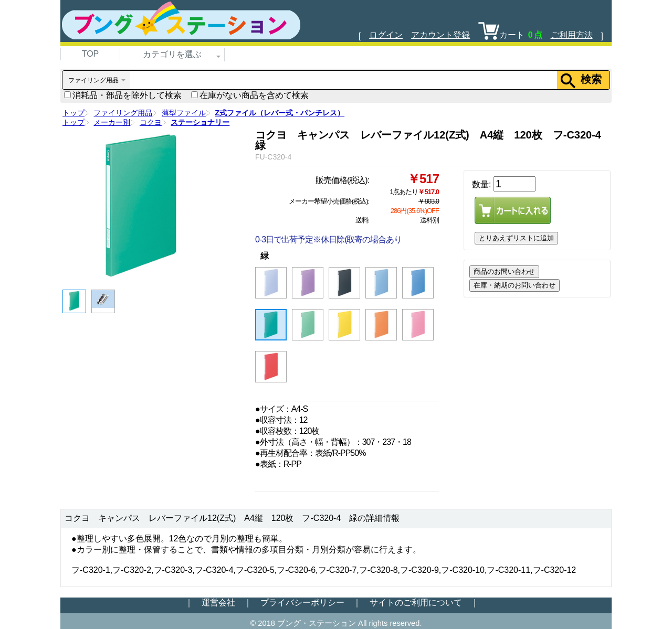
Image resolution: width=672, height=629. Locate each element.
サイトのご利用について (416, 603)
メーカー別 (112, 122)
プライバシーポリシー (302, 603)
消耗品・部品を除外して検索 (123, 95)
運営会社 (218, 603)
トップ (73, 113)
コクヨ (151, 122)
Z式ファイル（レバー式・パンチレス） (280, 113)
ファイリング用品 (123, 113)
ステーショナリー (200, 122)
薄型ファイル (184, 113)
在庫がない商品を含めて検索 (250, 95)
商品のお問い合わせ (504, 271)
